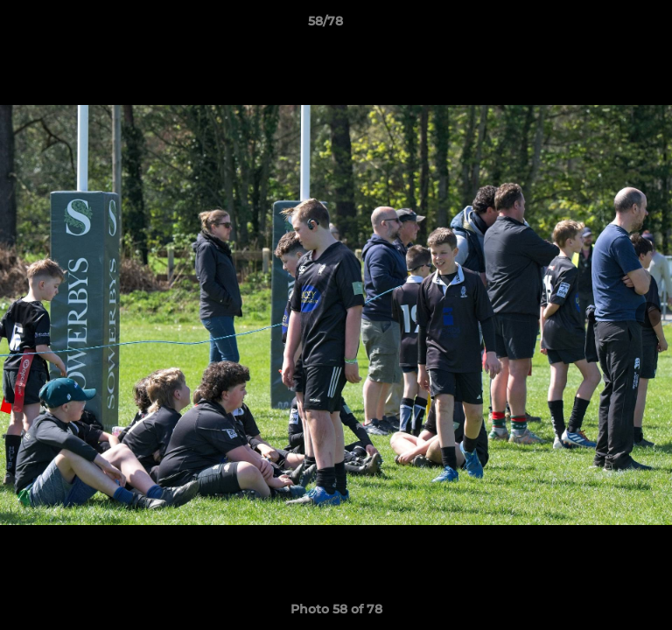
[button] (609, 25)
